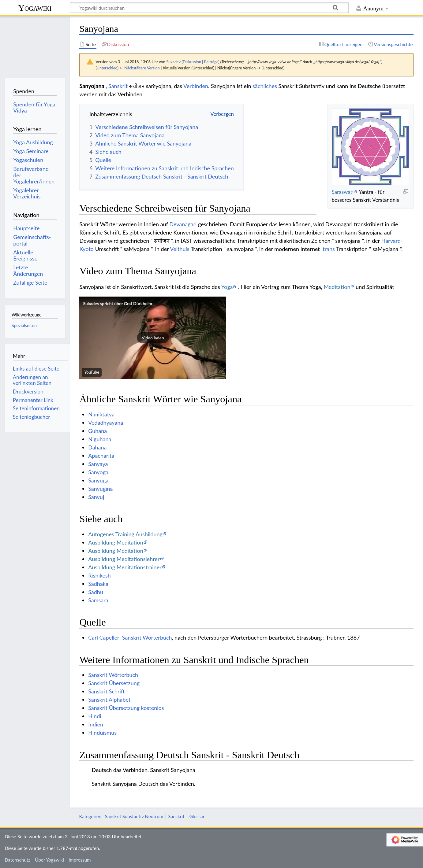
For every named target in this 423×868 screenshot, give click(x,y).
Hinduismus (102, 733)
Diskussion (192, 62)
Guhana (97, 431)
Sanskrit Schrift (106, 691)
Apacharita (101, 456)
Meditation (337, 287)
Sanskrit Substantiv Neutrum (134, 816)
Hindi (95, 716)
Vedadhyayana (106, 423)
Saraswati (343, 192)
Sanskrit (118, 86)
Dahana (97, 447)
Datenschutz (17, 860)
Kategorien (90, 816)
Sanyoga (98, 472)
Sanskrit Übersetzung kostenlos (126, 708)
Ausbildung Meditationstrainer (125, 567)
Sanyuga (98, 480)
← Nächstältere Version (140, 68)
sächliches (265, 86)
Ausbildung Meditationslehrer (124, 559)
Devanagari (183, 224)
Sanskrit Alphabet (109, 700)
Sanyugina (100, 489)
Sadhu (96, 592)
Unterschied (107, 68)
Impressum (80, 860)
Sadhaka (98, 584)
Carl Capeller (104, 637)
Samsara (98, 600)
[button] (153, 338)
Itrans (328, 249)
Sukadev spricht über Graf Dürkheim (118, 303)
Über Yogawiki (49, 860)
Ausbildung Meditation (116, 542)
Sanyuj (96, 497)
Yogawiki (35, 8)
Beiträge (211, 62)
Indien (96, 724)
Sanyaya (98, 464)
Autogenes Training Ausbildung (125, 534)
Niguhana (100, 439)
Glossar (197, 816)
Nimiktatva (101, 414)
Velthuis (180, 249)
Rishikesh (99, 575)
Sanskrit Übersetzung (114, 683)
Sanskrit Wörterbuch (147, 637)
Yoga (227, 287)
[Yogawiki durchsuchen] (209, 8)
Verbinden (196, 86)
